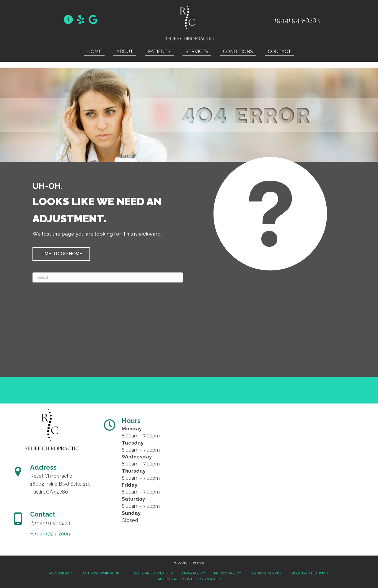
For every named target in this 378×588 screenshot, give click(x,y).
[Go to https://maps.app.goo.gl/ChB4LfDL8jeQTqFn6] (93, 20)
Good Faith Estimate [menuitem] (310, 573)
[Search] (108, 277)
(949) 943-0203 (297, 20)
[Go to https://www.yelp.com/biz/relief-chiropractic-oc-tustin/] (81, 20)
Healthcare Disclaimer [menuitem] (151, 573)
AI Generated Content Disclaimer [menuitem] (189, 579)
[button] (61, 254)
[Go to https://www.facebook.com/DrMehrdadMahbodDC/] (68, 20)
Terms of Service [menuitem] (266, 573)
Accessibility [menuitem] (61, 573)
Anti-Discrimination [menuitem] (101, 573)
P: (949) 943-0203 (50, 523)
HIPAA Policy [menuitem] (194, 573)
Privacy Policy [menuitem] (228, 573)
